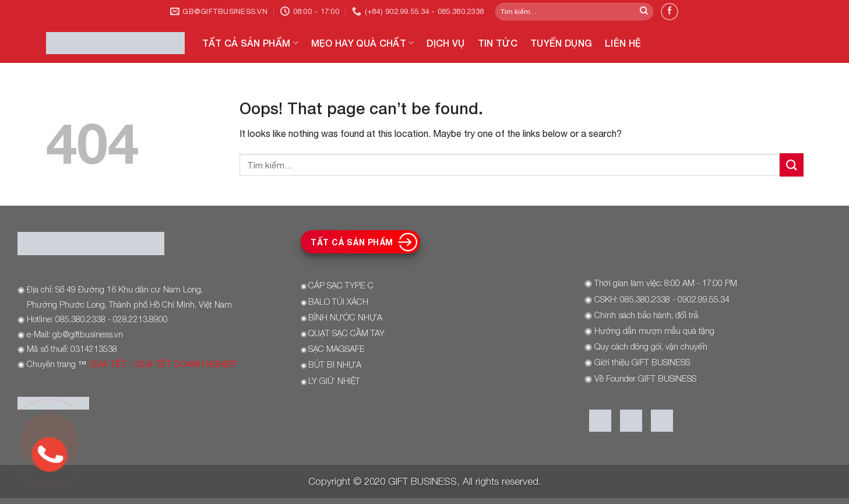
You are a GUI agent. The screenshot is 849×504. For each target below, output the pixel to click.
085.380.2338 (645, 299)
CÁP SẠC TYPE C (341, 285)
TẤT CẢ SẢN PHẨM (250, 43)
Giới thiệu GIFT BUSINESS (642, 362)
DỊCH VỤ (445, 43)
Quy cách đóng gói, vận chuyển (651, 346)
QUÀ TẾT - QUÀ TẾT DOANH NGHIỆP (163, 364)
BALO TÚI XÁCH (338, 302)
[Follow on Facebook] (669, 11)
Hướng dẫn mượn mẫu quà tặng (654, 331)
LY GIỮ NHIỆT (334, 381)
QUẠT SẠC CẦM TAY (346, 333)
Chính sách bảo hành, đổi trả (646, 315)
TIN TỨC (498, 43)
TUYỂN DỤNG (561, 43)
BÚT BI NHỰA (335, 364)
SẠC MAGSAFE (337, 349)
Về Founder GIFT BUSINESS (645, 378)
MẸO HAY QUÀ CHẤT (363, 43)
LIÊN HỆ (623, 43)
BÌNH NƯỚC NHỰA (345, 317)
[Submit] (644, 12)
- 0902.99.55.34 (700, 299)
